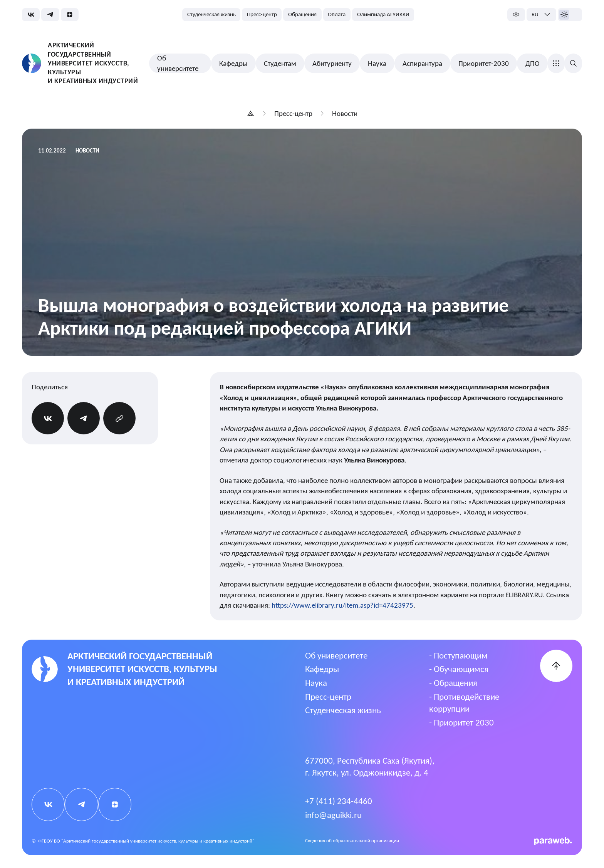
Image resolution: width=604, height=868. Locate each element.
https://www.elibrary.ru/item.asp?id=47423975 (342, 605)
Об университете (336, 655)
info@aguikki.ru (333, 815)
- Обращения (453, 683)
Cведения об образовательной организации (352, 840)
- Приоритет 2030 (461, 722)
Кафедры (322, 669)
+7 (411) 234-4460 (339, 801)
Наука (316, 683)
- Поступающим (458, 655)
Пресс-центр (328, 697)
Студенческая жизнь (343, 710)
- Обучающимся (459, 669)
